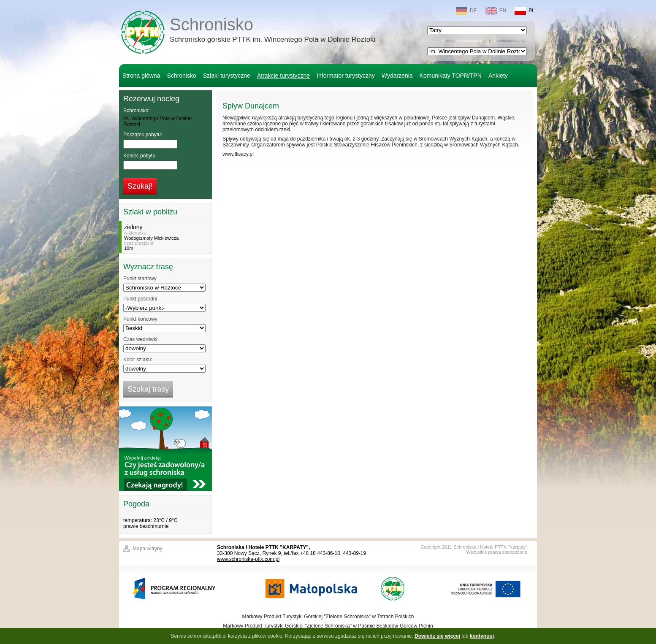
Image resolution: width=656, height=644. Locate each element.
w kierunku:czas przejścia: (167, 237)
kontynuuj (482, 636)
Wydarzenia (397, 76)
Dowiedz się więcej (437, 636)
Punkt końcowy (140, 319)
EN (496, 11)
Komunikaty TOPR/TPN (451, 76)
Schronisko (273, 31)
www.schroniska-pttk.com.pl (248, 559)
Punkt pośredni (140, 299)
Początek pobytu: (143, 135)
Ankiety (498, 76)
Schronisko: (137, 111)
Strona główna (141, 76)
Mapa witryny (148, 549)
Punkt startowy (140, 279)
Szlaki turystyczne (227, 76)
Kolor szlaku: (138, 360)
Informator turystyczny (346, 76)
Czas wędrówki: (141, 339)
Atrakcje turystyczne (283, 76)
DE (466, 11)
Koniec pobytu (139, 156)
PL (525, 11)
